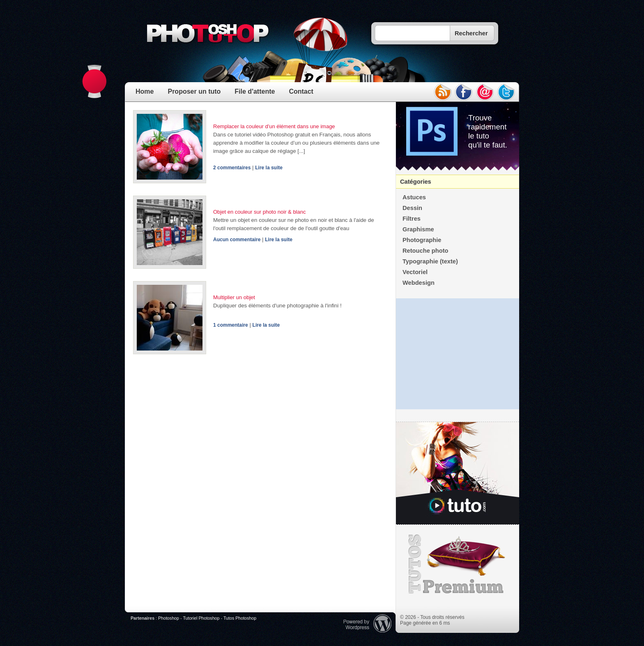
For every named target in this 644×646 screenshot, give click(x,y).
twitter (506, 92)
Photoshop (169, 618)
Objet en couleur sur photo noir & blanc (259, 212)
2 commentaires (232, 168)
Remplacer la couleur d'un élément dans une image (274, 126)
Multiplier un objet (234, 297)
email (485, 92)
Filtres (412, 219)
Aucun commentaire (237, 240)
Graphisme (418, 229)
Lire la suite (269, 168)
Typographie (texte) (430, 261)
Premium (458, 564)
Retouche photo (425, 251)
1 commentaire (231, 325)
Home (145, 91)
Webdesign (419, 283)
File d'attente (255, 91)
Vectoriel (415, 272)
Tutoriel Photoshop (201, 618)
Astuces (414, 197)
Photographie (422, 240)
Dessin (412, 208)
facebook (464, 92)
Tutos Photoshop (240, 618)
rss (442, 92)
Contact (301, 91)
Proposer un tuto (194, 91)
